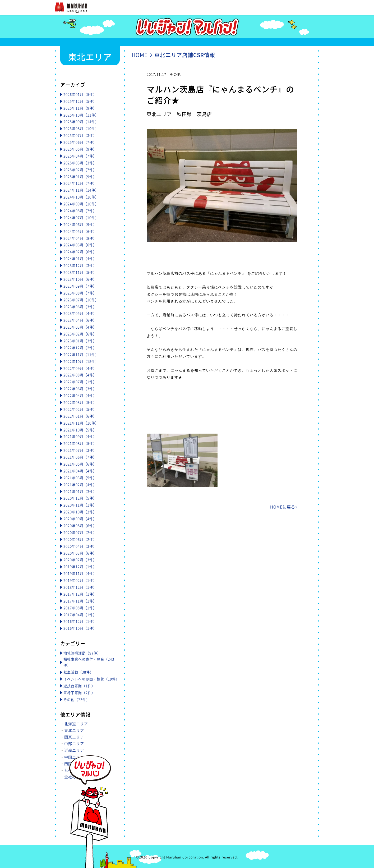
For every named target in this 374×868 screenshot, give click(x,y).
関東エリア (74, 737)
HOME (140, 55)
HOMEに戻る (283, 507)
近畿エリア (74, 750)
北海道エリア (76, 724)
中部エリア (74, 743)
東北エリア (74, 730)
